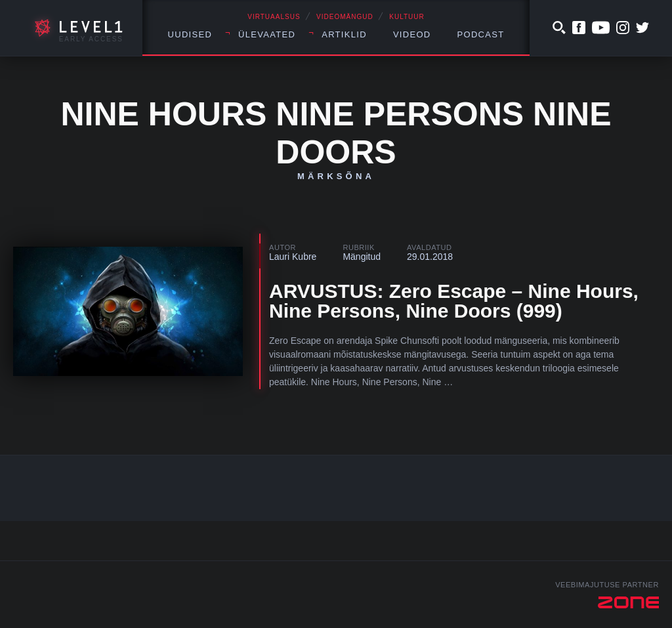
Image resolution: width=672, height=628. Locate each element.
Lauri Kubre (293, 257)
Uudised (190, 34)
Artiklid (344, 34)
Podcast (481, 34)
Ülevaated (267, 34)
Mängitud (362, 257)
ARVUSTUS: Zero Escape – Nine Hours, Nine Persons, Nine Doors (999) (454, 301)
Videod (412, 34)
